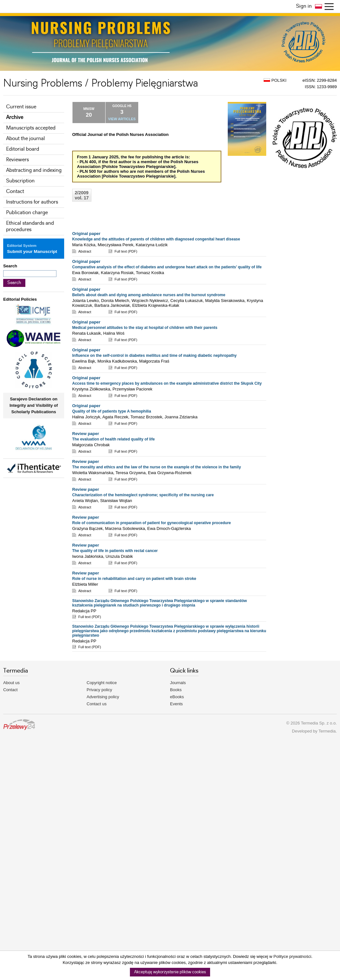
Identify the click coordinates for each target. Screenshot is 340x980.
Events (176, 704)
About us (11, 683)
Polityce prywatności (293, 956)
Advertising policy (103, 697)
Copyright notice (102, 683)
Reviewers (17, 160)
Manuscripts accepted (31, 128)
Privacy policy (99, 690)
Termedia (327, 731)
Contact (15, 192)
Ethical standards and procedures (30, 226)
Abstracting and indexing (34, 170)
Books (176, 690)
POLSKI (275, 80)
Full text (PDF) (126, 251)
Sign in (304, 6)
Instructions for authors (32, 202)
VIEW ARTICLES (122, 119)
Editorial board (23, 149)
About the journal (25, 139)
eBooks (177, 697)
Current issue (21, 107)
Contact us (97, 704)
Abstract (85, 251)
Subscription (20, 181)
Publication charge (27, 213)
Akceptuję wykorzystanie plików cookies (170, 972)
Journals (178, 683)
